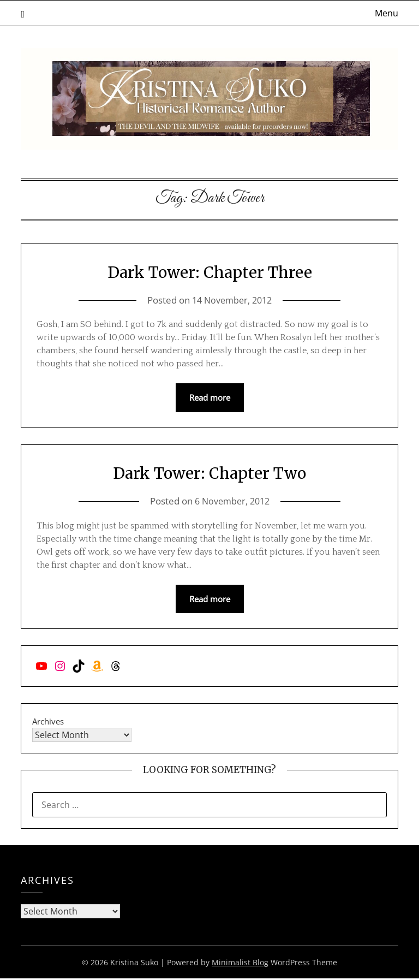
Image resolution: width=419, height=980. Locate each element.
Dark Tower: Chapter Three (210, 271)
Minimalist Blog (240, 964)
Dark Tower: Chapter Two (209, 473)
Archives (48, 723)
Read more (210, 398)
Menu (387, 13)
